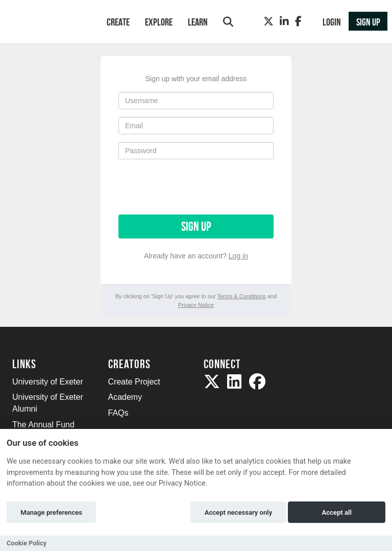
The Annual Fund (43, 425)
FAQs (118, 413)
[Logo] (46, 23)
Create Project (134, 382)
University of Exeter (48, 382)
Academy (125, 397)
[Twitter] (268, 21)
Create (118, 22)
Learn (198, 22)
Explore (159, 22)
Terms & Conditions (241, 296)
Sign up (196, 226)
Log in (238, 256)
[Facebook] (298, 21)
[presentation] (196, 187)
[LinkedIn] (284, 21)
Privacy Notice (196, 305)
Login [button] (332, 22)
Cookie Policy (27, 543)
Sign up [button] (368, 22)
